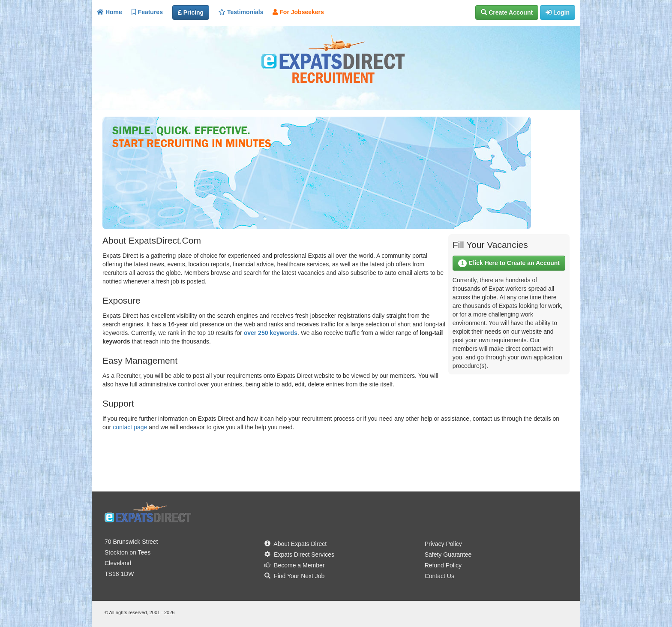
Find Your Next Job (294, 576)
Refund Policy (443, 565)
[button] (507, 12)
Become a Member (294, 565)
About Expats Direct (295, 544)
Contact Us (439, 576)
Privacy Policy (443, 544)
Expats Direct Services (299, 555)
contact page (130, 427)
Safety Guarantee (448, 555)
